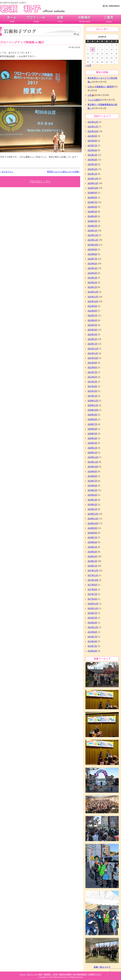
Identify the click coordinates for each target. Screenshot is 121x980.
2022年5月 (92, 325)
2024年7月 (92, 202)
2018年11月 (93, 519)
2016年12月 (93, 604)
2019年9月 (92, 472)
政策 (60, 19)
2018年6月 (92, 542)
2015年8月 (92, 632)
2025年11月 (93, 127)
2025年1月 (92, 174)
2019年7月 (92, 481)
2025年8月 (92, 141)
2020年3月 (92, 443)
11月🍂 (91, 95)
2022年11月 (93, 297)
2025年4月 (92, 160)
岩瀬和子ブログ (95, 974)
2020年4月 (92, 438)
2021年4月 (92, 386)
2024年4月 (92, 216)
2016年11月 (93, 608)
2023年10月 (93, 245)
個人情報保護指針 (80, 974)
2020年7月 (92, 424)
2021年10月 (93, 358)
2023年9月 (92, 250)
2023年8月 (92, 254)
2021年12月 (93, 349)
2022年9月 (92, 306)
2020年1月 (92, 453)
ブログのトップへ (40, 182)
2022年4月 (92, 330)
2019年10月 (93, 467)
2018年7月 (92, 538)
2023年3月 (92, 278)
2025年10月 (93, 131)
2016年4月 (92, 623)
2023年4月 (92, 273)
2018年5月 (92, 547)
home (12, 19)
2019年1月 (92, 509)
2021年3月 (92, 391)
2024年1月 (92, 231)
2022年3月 (92, 334)
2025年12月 (93, 122)
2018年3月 (92, 556)
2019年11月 (93, 462)
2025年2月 (92, 169)
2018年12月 (93, 514)
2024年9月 (92, 193)
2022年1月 (92, 344)
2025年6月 (92, 150)
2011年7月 (92, 646)
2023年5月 (92, 268)
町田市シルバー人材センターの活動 (63, 172)
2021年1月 (92, 396)
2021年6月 (92, 377)
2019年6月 (92, 486)
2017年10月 (93, 580)
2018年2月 (92, 561)
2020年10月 (93, 410)
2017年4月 (92, 599)
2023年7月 (92, 259)
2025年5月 (92, 155)
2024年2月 (92, 226)
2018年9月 (92, 528)
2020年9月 (92, 415)
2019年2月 (92, 505)
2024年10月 (93, 188)
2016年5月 (92, 618)
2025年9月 (92, 136)
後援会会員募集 (65, 974)
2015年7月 (92, 637)
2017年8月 (92, 589)
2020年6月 (92, 429)
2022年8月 (92, 311)
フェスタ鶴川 (94, 100)
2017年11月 (93, 575)
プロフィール (36, 19)
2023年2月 (92, 283)
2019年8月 (92, 476)
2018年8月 (92, 533)
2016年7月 (92, 613)
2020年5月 (92, 434)
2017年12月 (93, 571)
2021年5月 (92, 382)
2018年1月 (92, 566)
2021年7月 (92, 372)
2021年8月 (92, 367)
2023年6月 (92, 264)
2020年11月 (93, 405)
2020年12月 (93, 401)
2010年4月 (92, 651)
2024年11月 (93, 183)
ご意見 (109, 19)
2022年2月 (92, 339)
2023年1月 (92, 287)
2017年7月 (92, 594)
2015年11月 (93, 627)
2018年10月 (93, 523)
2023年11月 (93, 240)
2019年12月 (93, 457)
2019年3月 (92, 500)
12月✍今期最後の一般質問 (101, 87)
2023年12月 (93, 235)
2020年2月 (92, 448)
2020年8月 (92, 419)
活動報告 (85, 19)
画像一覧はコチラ (102, 967)
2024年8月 (92, 198)
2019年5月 (92, 490)
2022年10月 (93, 301)
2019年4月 (92, 495)
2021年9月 (92, 363)
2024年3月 (92, 221)
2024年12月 (93, 179)
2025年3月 (92, 164)
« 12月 (88, 65)
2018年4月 (92, 552)
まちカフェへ (7, 172)
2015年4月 (92, 641)
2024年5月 (92, 212)
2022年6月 (92, 320)
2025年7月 (92, 146)
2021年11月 (93, 353)
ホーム (23, 974)
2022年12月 (93, 292)
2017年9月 (92, 585)
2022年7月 (92, 316)
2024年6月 (92, 207)
